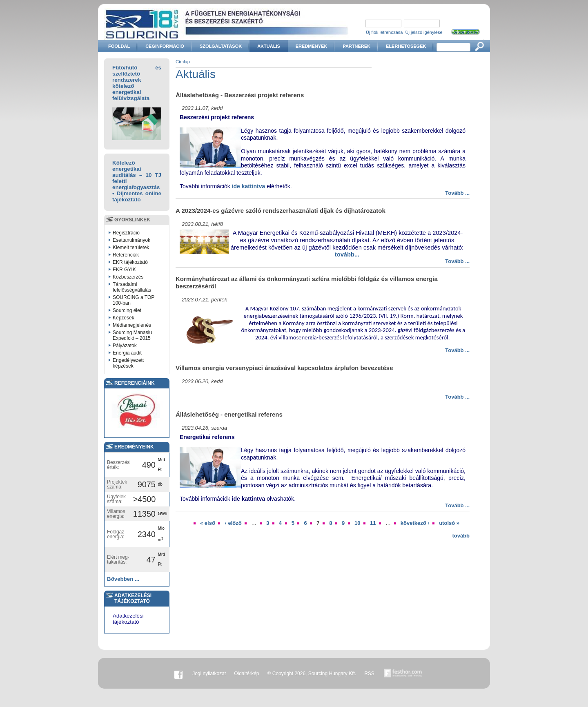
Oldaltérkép (246, 674)
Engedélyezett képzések (128, 363)
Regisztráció (126, 233)
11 (373, 523)
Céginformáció (165, 46)
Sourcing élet (127, 310)
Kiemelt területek (131, 248)
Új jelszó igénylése (424, 32)
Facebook (178, 674)
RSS (369, 674)
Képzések (124, 318)
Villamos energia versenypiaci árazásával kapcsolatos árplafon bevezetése (284, 368)
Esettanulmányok (131, 240)
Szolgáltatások (221, 46)
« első (208, 523)
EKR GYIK (124, 270)
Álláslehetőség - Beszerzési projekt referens (240, 95)
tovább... (347, 254)
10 (357, 523)
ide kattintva (249, 186)
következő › (415, 523)
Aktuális (269, 46)
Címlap (183, 62)
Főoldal (119, 46)
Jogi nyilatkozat (209, 674)
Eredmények (312, 46)
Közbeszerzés (128, 277)
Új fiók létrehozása (384, 32)
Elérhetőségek (406, 46)
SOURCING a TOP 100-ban (134, 300)
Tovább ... (457, 193)
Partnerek (356, 46)
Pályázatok (125, 346)
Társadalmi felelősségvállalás (132, 287)
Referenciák (126, 255)
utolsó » (449, 523)
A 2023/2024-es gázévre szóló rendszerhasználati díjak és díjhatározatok (281, 211)
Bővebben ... (123, 579)
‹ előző (233, 523)
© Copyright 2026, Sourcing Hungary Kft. (312, 674)
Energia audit (127, 353)
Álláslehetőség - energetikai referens (229, 414)
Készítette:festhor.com (403, 674)
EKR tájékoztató (130, 262)
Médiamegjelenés (132, 325)
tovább (461, 536)
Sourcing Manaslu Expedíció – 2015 (132, 335)
